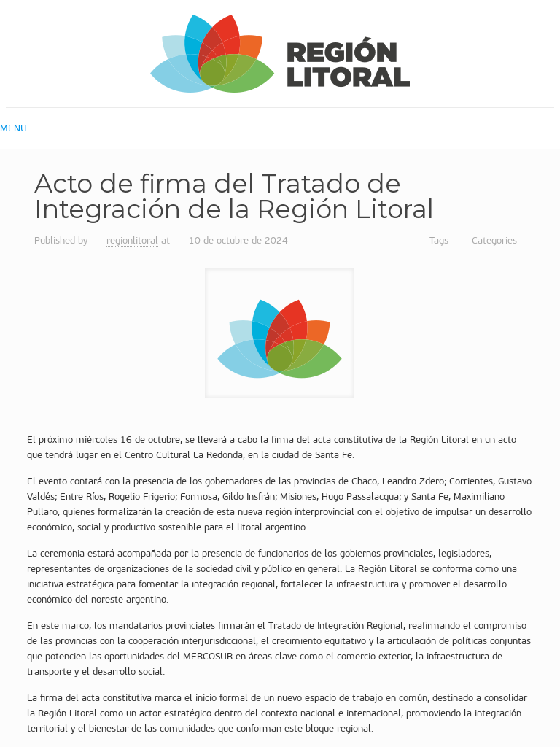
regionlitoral (132, 240)
